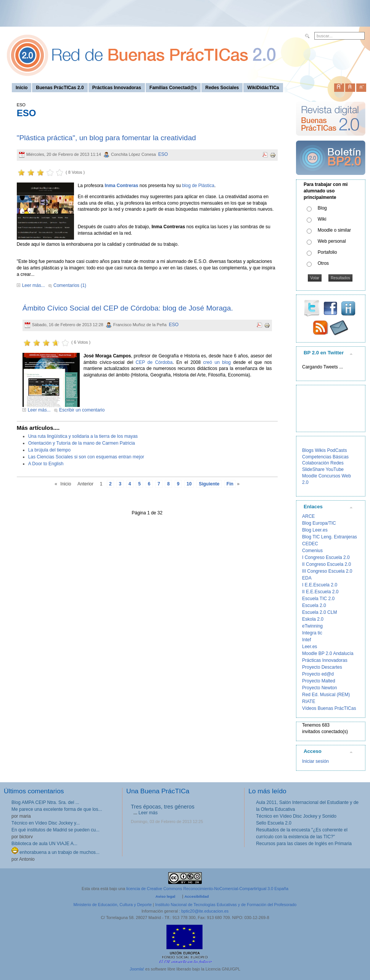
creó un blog (217, 362)
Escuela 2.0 (314, 605)
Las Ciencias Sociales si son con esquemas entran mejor (86, 457)
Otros (323, 263)
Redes (337, 463)
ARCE (308, 516)
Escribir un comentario (82, 410)
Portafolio (327, 252)
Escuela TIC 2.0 (318, 599)
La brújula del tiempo (49, 450)
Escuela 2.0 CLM (319, 612)
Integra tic (312, 633)
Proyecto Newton (319, 688)
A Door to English (46, 464)
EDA (307, 578)
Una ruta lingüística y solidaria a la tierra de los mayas (83, 436)
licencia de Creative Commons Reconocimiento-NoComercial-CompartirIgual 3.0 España (207, 889)
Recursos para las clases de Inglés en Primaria (304, 844)
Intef (306, 640)
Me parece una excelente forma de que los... (57, 809)
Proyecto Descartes (322, 667)
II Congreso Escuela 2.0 (327, 564)
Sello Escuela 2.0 (274, 823)
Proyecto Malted (319, 681)
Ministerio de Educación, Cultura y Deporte (113, 905)
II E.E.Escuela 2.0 (320, 592)
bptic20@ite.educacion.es (205, 911)
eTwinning (312, 626)
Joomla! (137, 969)
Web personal (332, 241)
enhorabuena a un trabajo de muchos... (55, 852)
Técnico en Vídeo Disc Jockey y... (46, 823)
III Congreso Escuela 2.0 (327, 571)
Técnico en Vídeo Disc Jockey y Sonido (296, 816)
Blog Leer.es (315, 530)
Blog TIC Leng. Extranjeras (330, 537)
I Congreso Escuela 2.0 (326, 557)
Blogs (308, 450)
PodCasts (337, 450)
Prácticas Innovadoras (325, 660)
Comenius (312, 551)
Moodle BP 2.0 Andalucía (328, 653)
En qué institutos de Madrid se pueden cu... (55, 830)
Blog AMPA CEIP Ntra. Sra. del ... (45, 802)
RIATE (309, 701)
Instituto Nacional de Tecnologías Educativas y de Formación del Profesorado (226, 905)
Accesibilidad (196, 896)
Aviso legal (166, 896)
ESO (163, 154)
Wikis (320, 450)
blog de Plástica (198, 186)
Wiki (322, 219)
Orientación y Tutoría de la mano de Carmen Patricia (82, 443)
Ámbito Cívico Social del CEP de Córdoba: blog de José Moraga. (128, 308)
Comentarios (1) (70, 285)
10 (189, 484)
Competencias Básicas (325, 457)
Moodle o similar (334, 230)
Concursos (329, 476)
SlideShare (313, 469)
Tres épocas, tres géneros (163, 807)
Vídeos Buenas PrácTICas (329, 708)
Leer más (148, 813)
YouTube (335, 469)
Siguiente (209, 484)
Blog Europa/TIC (319, 523)
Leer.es (310, 647)
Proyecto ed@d (318, 674)
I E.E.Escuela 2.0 (320, 585)
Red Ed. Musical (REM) (326, 695)
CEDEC (310, 544)
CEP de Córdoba (154, 362)
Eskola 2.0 (313, 619)
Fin (230, 484)
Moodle (310, 476)
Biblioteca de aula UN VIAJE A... (44, 844)
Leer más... (34, 285)
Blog (322, 208)
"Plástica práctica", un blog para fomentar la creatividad (106, 138)
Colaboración (316, 463)
